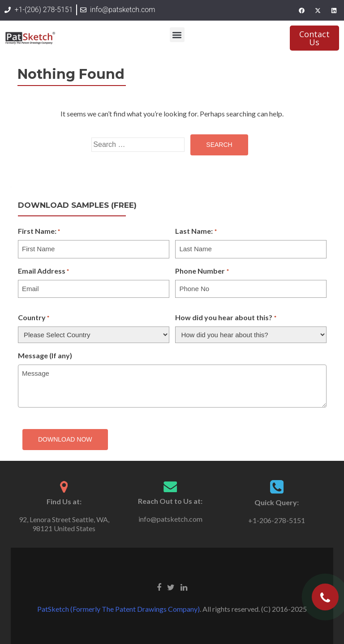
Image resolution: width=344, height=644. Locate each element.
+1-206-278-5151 (277, 520)
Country (34, 318)
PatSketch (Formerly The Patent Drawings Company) (118, 609)
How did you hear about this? (226, 318)
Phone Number (202, 271)
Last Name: (196, 232)
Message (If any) (45, 355)
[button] (177, 35)
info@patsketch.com (170, 519)
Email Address (43, 271)
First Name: (39, 232)
